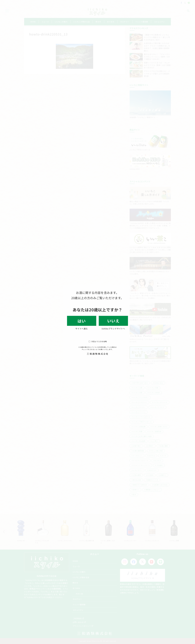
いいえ (113, 321)
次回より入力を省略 (98, 341)
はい (82, 321)
